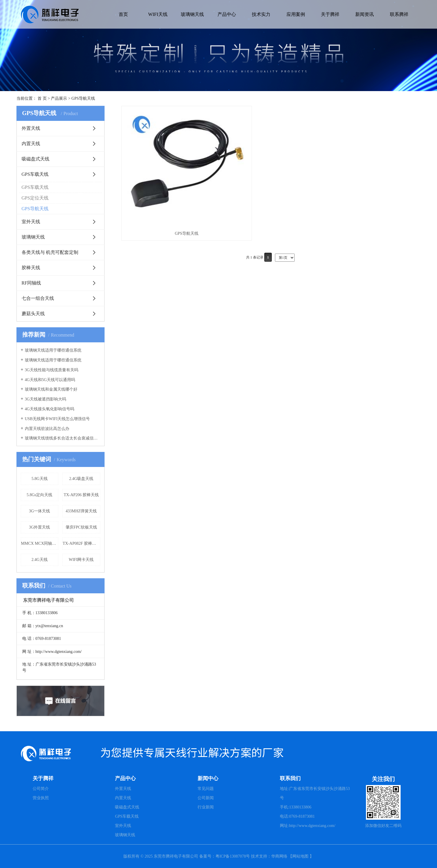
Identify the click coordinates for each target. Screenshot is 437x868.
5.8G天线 (40, 479)
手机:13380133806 (296, 807)
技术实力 (261, 14)
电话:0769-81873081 (297, 816)
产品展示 (59, 98)
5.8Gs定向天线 (39, 495)
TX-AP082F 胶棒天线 (81, 543)
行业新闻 (206, 807)
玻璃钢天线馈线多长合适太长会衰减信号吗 (63, 438)
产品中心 (227, 14)
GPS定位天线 (35, 198)
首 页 (42, 98)
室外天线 (31, 222)
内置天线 (31, 144)
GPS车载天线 (35, 174)
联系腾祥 (399, 14)
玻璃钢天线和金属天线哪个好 (51, 389)
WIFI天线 (158, 14)
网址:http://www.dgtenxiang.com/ (308, 826)
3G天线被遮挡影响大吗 (45, 399)
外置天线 (31, 128)
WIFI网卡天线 (81, 560)
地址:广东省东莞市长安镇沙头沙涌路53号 (315, 793)
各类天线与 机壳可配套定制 (50, 252)
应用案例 (296, 14)
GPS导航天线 (83, 98)
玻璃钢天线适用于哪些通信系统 (53, 350)
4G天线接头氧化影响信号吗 (50, 409)
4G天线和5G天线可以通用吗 (50, 380)
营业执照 (41, 798)
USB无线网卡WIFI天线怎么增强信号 (57, 419)
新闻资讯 (365, 14)
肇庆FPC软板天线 (81, 527)
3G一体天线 (39, 511)
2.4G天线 (40, 560)
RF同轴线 (31, 283)
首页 (123, 14)
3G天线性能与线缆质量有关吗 (52, 370)
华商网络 (279, 856)
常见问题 (206, 789)
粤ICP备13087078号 (233, 856)
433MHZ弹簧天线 (81, 511)
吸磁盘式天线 (36, 159)
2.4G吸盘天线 (81, 479)
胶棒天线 (31, 268)
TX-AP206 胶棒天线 (81, 495)
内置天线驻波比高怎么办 (47, 429)
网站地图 (300, 856)
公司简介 (41, 789)
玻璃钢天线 (192, 14)
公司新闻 (206, 798)
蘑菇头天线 (33, 314)
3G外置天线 (39, 527)
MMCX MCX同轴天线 (40, 543)
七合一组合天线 (38, 298)
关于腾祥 (330, 14)
